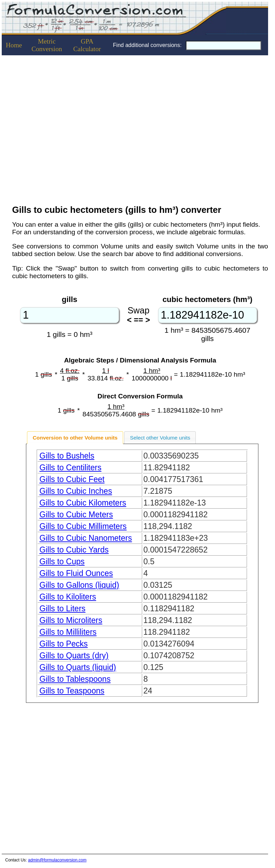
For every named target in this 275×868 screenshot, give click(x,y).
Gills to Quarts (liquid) (78, 667)
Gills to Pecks (64, 644)
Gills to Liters (62, 608)
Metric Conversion (47, 45)
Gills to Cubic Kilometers (83, 503)
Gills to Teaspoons (72, 691)
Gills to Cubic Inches (76, 491)
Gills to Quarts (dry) (74, 655)
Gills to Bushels (67, 456)
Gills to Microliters (71, 620)
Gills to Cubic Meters (76, 515)
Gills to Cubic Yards (74, 550)
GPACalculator (87, 45)
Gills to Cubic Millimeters (83, 526)
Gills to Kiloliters (68, 597)
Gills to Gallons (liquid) (79, 585)
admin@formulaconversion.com (57, 860)
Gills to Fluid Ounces (76, 573)
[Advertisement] (65, 128)
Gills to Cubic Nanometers (86, 538)
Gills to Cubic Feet (72, 479)
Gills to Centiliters (70, 468)
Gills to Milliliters (68, 632)
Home (14, 45)
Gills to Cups (62, 562)
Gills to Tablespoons (75, 679)
